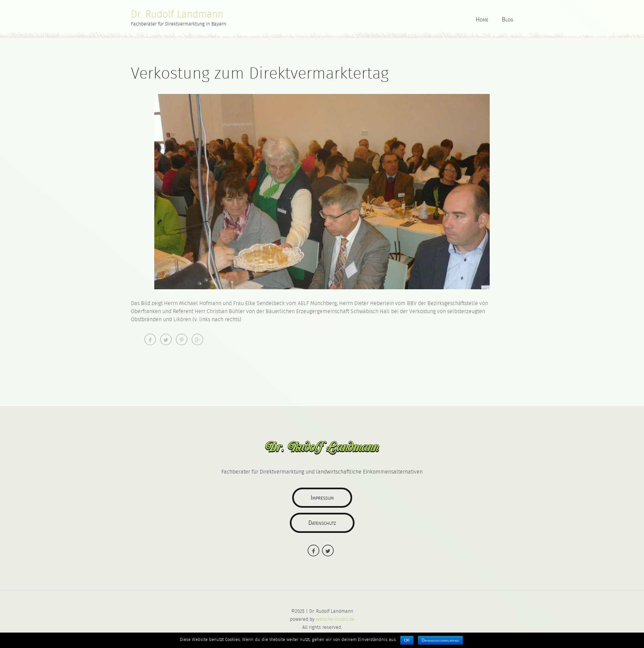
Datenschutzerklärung (440, 640)
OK (407, 640)
